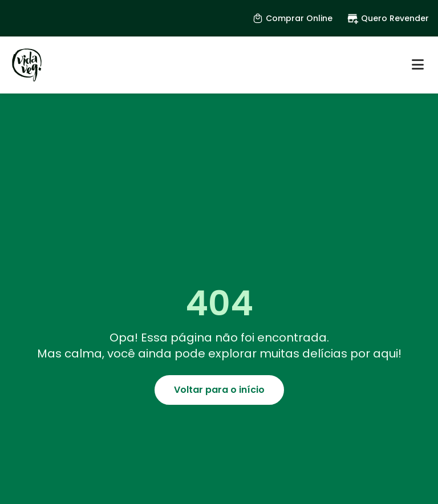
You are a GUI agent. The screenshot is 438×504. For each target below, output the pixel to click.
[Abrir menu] (418, 65)
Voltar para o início (219, 390)
